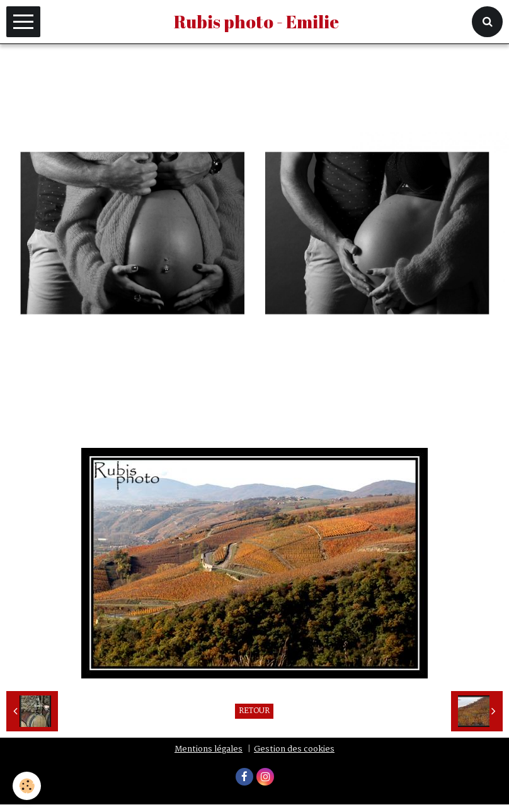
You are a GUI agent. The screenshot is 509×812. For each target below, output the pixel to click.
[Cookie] (27, 786)
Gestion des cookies (294, 749)
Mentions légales (209, 749)
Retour (254, 711)
